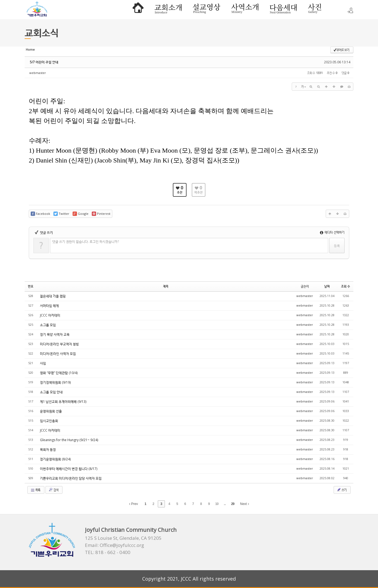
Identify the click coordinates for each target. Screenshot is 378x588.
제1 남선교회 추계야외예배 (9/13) (63, 402)
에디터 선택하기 (332, 232)
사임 (43, 363)
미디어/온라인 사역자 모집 (58, 354)
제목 (166, 286)
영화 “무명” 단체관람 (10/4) (59, 373)
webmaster (38, 73)
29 (233, 504)
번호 (31, 286)
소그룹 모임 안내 (51, 392)
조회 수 (346, 286)
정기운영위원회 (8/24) (55, 459)
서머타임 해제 (49, 306)
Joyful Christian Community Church (131, 530)
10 (217, 504)
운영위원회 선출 (51, 411)
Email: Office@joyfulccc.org (114, 545)
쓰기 (342, 490)
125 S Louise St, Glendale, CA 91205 (123, 538)
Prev (133, 504)
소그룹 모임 (48, 325)
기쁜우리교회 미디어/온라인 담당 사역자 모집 (71, 478)
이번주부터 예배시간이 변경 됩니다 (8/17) (69, 469)
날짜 (327, 286)
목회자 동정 (48, 449)
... (225, 504)
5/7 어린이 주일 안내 (44, 62)
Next (245, 504)
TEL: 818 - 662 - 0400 (108, 552)
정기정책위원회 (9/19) (55, 382)
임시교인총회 (49, 421)
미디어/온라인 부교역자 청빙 (59, 344)
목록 (35, 490)
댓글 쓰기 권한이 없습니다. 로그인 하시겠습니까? (86, 242)
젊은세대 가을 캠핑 (53, 296)
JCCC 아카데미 (50, 315)
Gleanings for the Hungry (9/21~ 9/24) (69, 440)
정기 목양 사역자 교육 (55, 334)
